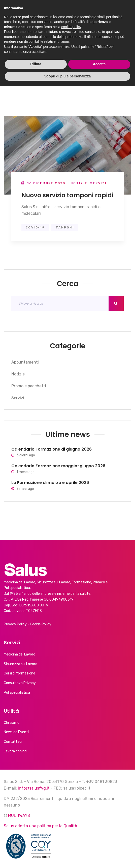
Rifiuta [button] (36, 846)
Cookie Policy (41, 624)
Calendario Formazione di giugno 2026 (52, 449)
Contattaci (13, 742)
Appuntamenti (25, 362)
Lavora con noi (15, 751)
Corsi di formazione (20, 673)
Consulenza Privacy (20, 683)
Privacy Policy (15, 624)
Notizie (79, 183)
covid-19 (35, 227)
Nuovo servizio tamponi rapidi (67, 195)
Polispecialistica (17, 693)
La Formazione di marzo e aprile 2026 (50, 483)
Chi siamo (12, 723)
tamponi (65, 227)
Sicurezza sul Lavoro (21, 664)
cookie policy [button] (71, 808)
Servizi (98, 183)
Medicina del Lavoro (20, 654)
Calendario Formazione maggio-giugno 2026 (58, 466)
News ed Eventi (16, 732)
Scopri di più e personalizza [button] (67, 858)
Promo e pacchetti (29, 386)
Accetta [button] (99, 846)
